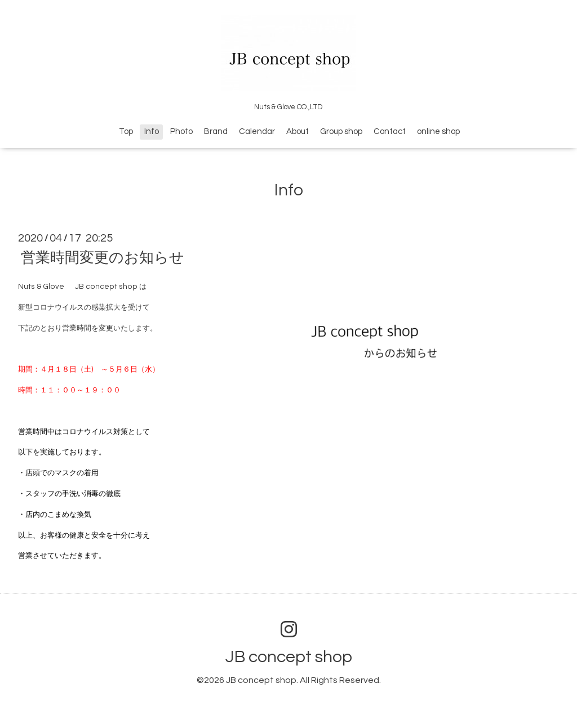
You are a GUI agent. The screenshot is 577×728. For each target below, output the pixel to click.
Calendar (257, 131)
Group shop (341, 131)
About (298, 131)
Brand (216, 131)
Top (126, 131)
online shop (438, 131)
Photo (181, 131)
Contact (390, 131)
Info (152, 131)
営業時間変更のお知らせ (103, 258)
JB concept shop (289, 657)
